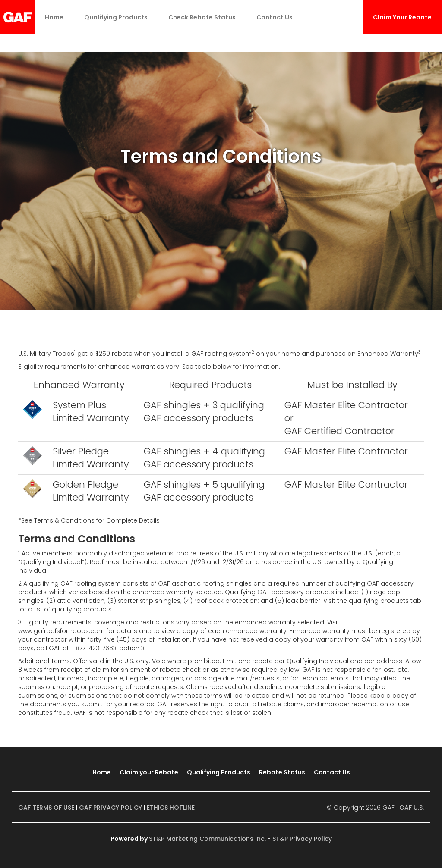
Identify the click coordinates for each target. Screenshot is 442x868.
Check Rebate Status (202, 17)
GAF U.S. (412, 808)
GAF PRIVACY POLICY (110, 808)
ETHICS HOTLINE (171, 808)
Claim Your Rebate (402, 17)
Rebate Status (282, 772)
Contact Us (275, 17)
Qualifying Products (116, 17)
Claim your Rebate (149, 772)
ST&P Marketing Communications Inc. (207, 839)
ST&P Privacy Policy (302, 839)
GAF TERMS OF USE (46, 808)
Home (54, 17)
